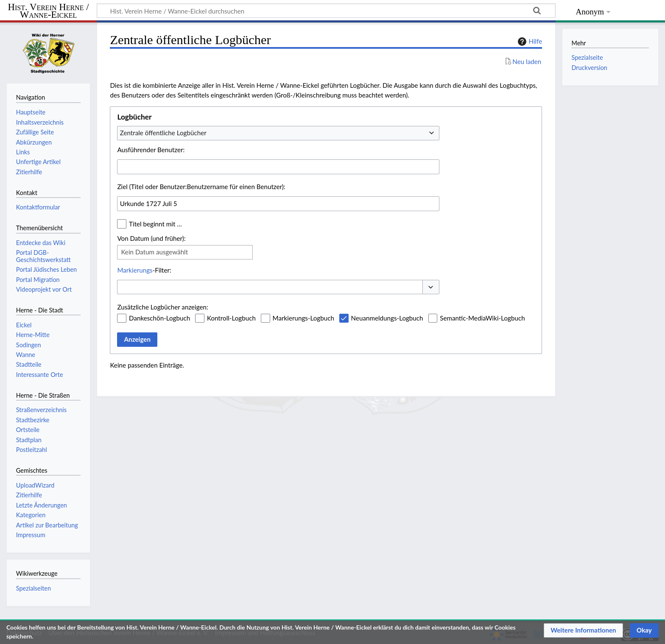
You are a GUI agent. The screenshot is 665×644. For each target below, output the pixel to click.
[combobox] (278, 133)
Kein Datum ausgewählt (154, 252)
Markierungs (135, 270)
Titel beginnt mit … (155, 224)
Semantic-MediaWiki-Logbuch (482, 318)
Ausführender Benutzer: (151, 150)
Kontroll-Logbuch (231, 318)
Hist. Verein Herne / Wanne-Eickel (49, 11)
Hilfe (529, 42)
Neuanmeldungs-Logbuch (387, 318)
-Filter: (144, 270)
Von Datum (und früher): (151, 238)
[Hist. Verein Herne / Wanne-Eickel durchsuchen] (326, 11)
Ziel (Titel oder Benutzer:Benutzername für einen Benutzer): (201, 187)
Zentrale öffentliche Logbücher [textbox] (163, 133)
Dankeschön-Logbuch (159, 318)
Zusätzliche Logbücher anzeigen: (162, 307)
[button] (431, 287)
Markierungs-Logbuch (303, 318)
